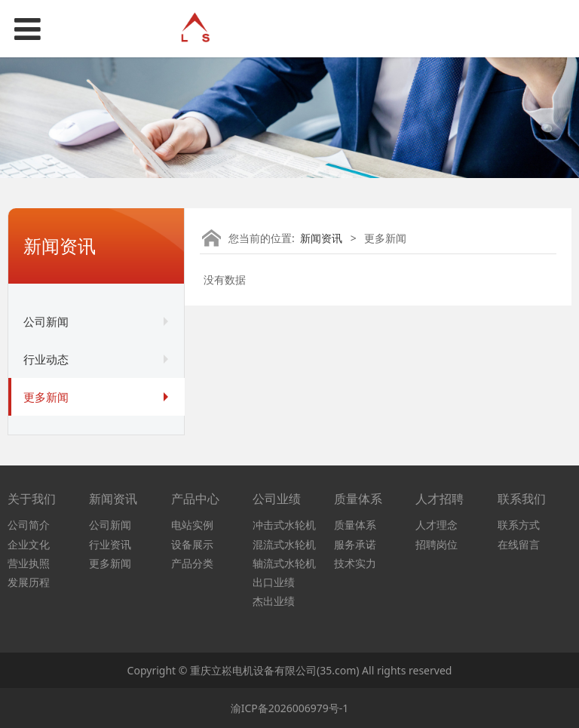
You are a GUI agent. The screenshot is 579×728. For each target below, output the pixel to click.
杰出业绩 (274, 601)
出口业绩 (274, 582)
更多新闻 (46, 397)
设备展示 (192, 544)
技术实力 (355, 563)
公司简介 (29, 525)
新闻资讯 (321, 238)
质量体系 (355, 525)
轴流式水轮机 (284, 563)
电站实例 (192, 525)
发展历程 (29, 582)
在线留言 (519, 544)
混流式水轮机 (284, 544)
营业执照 (29, 563)
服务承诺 (355, 544)
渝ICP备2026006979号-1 (290, 708)
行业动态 (46, 359)
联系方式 (519, 525)
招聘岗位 (437, 544)
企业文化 (29, 544)
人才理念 (437, 525)
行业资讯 (110, 544)
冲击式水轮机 (284, 525)
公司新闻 (46, 321)
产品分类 (192, 563)
